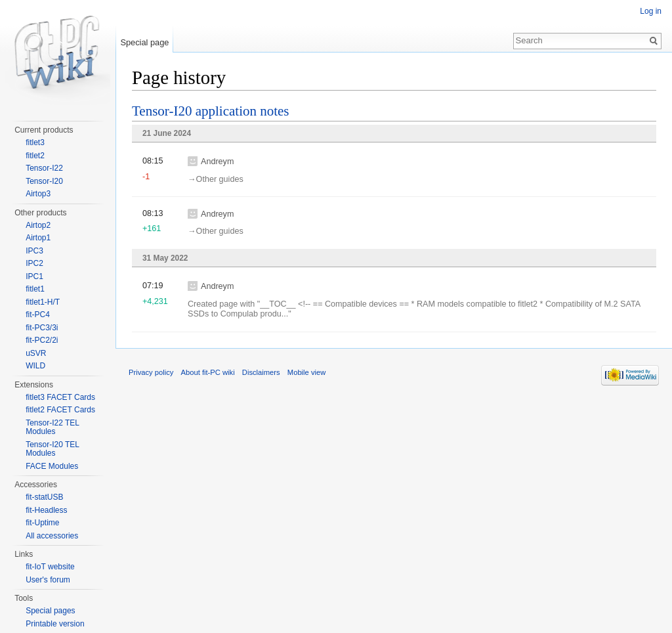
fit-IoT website (50, 567)
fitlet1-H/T (43, 302)
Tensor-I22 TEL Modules (52, 427)
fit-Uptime (42, 523)
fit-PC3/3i (42, 328)
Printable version (55, 624)
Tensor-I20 (44, 181)
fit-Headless (46, 510)
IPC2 (34, 263)
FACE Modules (52, 466)
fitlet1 (35, 289)
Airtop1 (38, 238)
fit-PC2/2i (42, 340)
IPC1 (34, 276)
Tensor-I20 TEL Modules (52, 449)
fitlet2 (35, 156)
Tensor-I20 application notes (211, 111)
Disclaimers (261, 372)
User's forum (48, 580)
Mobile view (306, 372)
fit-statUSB (44, 497)
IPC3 (34, 251)
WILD (35, 366)
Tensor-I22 (44, 168)
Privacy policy (151, 372)
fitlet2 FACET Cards (60, 410)
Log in (651, 11)
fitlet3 (35, 142)
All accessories (52, 536)
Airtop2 (38, 225)
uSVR (36, 353)
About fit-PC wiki (208, 372)
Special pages (50, 611)
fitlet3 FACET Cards (60, 397)
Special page (144, 42)
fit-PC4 (38, 315)
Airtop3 (38, 194)
